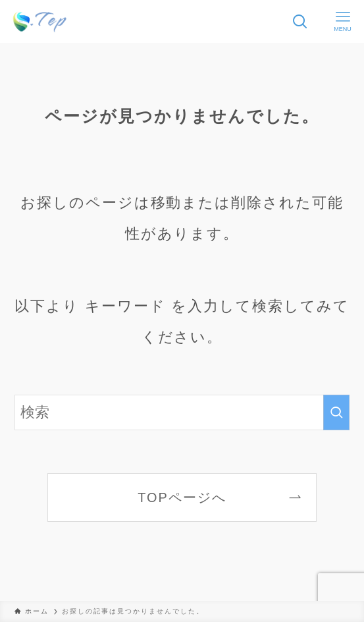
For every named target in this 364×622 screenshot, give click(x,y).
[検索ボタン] (300, 21)
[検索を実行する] (336, 412)
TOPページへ (182, 497)
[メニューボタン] (343, 21)
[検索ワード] (182, 412)
